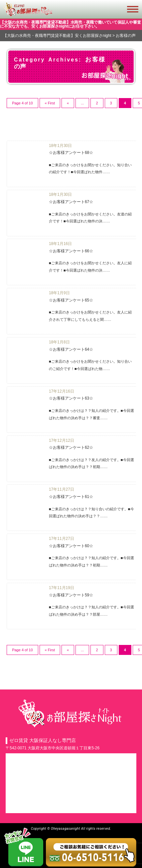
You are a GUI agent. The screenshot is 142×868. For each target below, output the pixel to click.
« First (50, 103)
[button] (136, 9)
